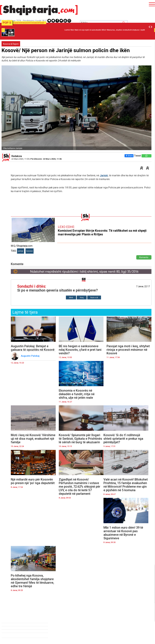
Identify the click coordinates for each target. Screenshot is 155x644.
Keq (82, 297)
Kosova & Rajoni (11, 44)
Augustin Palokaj (30, 356)
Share (129, 156)
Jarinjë (104, 175)
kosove (30, 251)
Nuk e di (94, 297)
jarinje (21, 251)
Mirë (71, 297)
